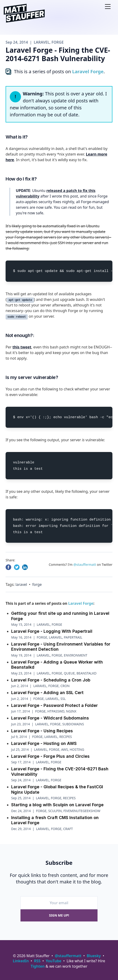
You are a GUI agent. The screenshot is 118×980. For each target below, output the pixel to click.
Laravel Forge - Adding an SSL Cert (47, 693)
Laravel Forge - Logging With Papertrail (52, 631)
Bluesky (94, 956)
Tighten (38, 966)
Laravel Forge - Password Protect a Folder (54, 705)
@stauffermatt (85, 565)
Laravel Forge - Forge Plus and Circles (50, 756)
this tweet (22, 347)
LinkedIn (21, 961)
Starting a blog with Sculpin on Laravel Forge (57, 805)
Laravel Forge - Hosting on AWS (44, 743)
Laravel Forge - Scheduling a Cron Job (51, 680)
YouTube (54, 961)
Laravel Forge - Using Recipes (42, 731)
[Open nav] (108, 7)
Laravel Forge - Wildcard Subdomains (50, 718)
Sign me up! (59, 915)
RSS (37, 961)
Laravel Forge (88, 71)
